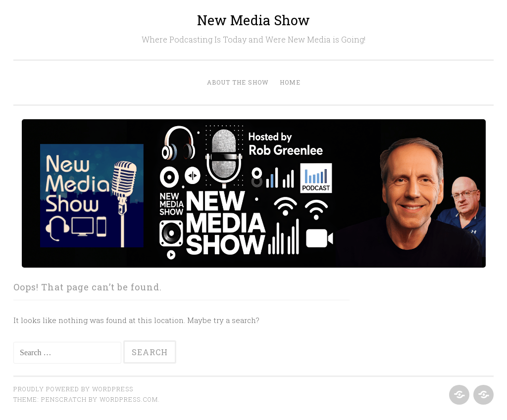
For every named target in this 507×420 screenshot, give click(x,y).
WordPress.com (129, 399)
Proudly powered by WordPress (73, 389)
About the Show (238, 82)
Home (290, 82)
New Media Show (253, 20)
